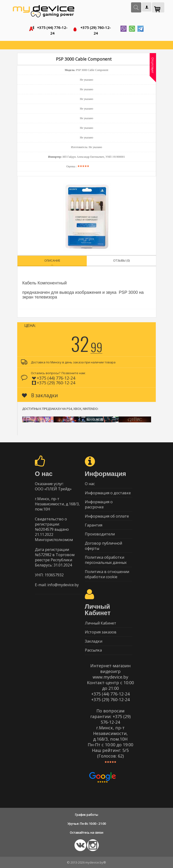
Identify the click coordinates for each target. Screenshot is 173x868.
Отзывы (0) (121, 259)
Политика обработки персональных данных (106, 559)
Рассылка (93, 650)
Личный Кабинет (101, 623)
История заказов (101, 632)
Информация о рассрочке (99, 503)
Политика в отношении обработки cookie (107, 573)
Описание (52, 259)
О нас (90, 482)
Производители (100, 533)
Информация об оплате (107, 515)
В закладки (40, 393)
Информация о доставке (108, 491)
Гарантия (94, 524)
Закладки (94, 641)
